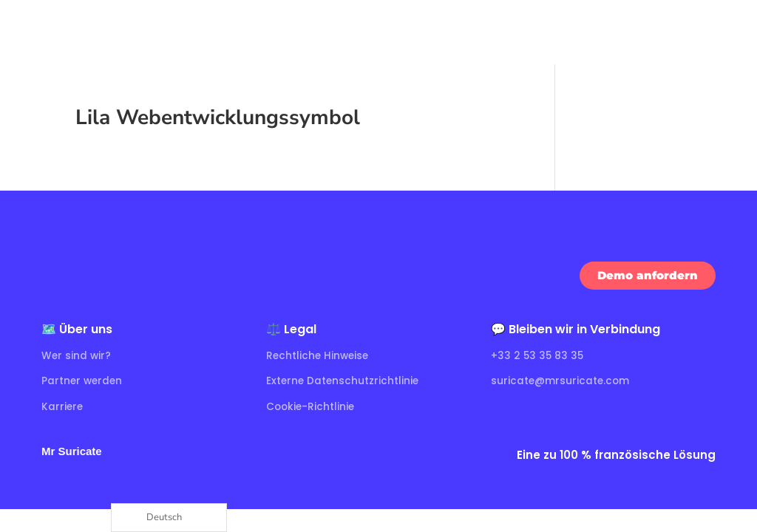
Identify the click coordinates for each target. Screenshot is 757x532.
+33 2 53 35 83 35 (538, 355)
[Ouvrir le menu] (732, 32)
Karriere (63, 406)
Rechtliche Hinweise (319, 355)
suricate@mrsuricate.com (561, 381)
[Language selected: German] (169, 518)
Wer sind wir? (77, 355)
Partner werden (83, 381)
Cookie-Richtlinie (312, 406)
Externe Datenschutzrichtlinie (344, 381)
